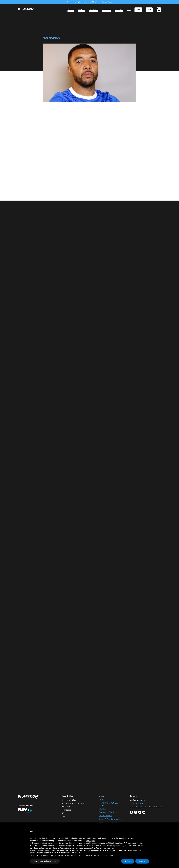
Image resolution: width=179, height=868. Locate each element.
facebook (131, 812)
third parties (73, 843)
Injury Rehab (93, 10)
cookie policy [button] (91, 841)
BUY (149, 10)
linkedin (144, 812)
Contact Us (119, 10)
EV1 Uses (81, 10)
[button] (148, 828)
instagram (136, 812)
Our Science (106, 10)
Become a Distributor (109, 812)
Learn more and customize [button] (45, 861)
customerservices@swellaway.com (146, 806)
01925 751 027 (136, 803)
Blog (129, 10)
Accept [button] (142, 861)
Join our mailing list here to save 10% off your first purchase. (89, 2)
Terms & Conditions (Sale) (111, 819)
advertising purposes (124, 845)
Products (71, 10)
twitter (140, 812)
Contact (103, 809)
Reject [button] (128, 861)
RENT (138, 10)
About (102, 800)
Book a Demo (105, 816)
